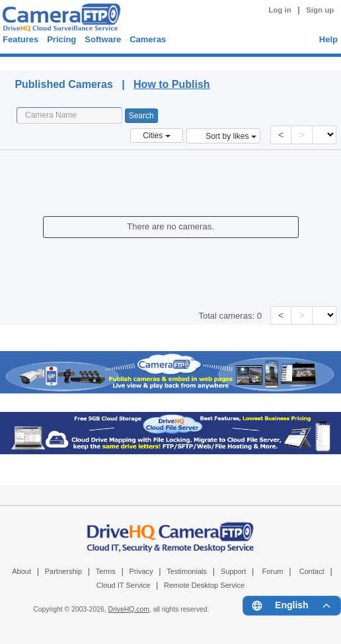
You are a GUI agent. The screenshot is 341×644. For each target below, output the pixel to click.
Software (103, 39)
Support (234, 571)
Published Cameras (116, 62)
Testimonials (187, 571)
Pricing (61, 39)
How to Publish (172, 84)
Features (20, 39)
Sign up (320, 10)
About (21, 571)
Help (328, 39)
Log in (280, 10)
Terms (106, 571)
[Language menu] (292, 606)
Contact (312, 571)
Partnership (64, 571)
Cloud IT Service (123, 585)
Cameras (148, 39)
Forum (273, 571)
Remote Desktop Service (204, 585)
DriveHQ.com (129, 609)
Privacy (141, 571)
